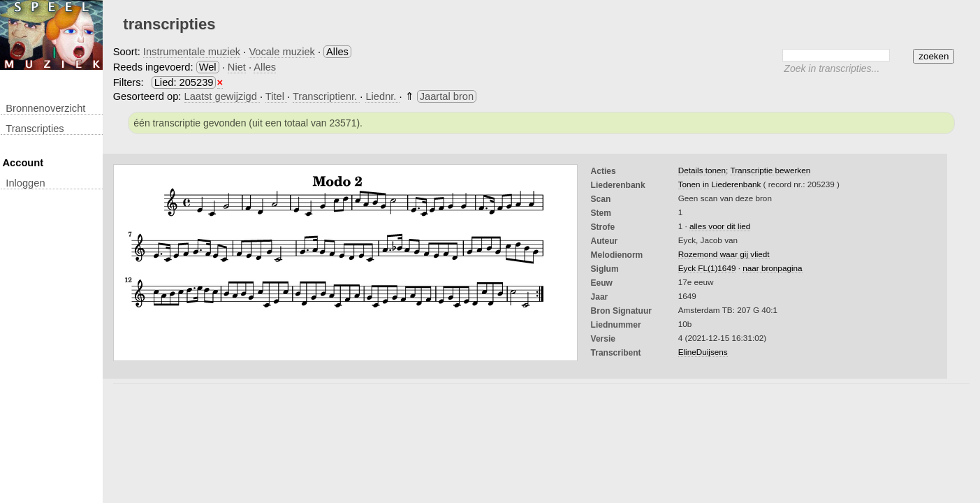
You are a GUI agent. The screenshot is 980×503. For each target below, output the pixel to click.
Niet (237, 67)
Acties (604, 171)
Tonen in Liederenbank (721, 184)
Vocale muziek (282, 52)
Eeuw (602, 283)
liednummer (616, 325)
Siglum (605, 269)
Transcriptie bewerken (770, 170)
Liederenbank (618, 185)
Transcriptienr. (326, 96)
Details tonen (702, 170)
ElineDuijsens (703, 352)
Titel (276, 96)
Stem (601, 213)
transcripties (35, 129)
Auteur (605, 241)
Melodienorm (617, 255)
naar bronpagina (772, 268)
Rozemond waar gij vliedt (724, 254)
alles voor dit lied (720, 226)
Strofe (603, 227)
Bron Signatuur (621, 311)
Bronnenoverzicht (45, 108)
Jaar (600, 297)
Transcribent (616, 353)
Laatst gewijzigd (222, 96)
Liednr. (382, 96)
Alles (265, 67)
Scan (601, 199)
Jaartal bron (447, 96)
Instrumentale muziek (192, 52)
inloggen (25, 183)
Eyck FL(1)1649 (707, 268)
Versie (603, 339)
